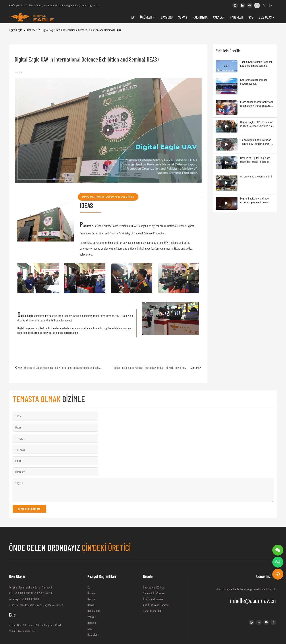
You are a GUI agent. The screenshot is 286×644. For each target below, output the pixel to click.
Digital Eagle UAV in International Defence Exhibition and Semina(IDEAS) (81, 30)
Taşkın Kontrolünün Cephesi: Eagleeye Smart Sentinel (256, 64)
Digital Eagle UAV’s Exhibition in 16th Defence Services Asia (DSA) (257, 124)
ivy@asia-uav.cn (54, 605)
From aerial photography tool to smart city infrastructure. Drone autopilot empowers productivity (257, 104)
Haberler (32, 30)
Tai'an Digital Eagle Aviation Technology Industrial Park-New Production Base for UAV (257, 142)
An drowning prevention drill (256, 177)
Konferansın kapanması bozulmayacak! (254, 82)
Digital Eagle (16, 30)
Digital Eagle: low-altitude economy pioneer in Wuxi (254, 200)
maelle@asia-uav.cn (31, 605)
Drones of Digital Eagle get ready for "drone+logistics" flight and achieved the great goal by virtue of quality (256, 160)
